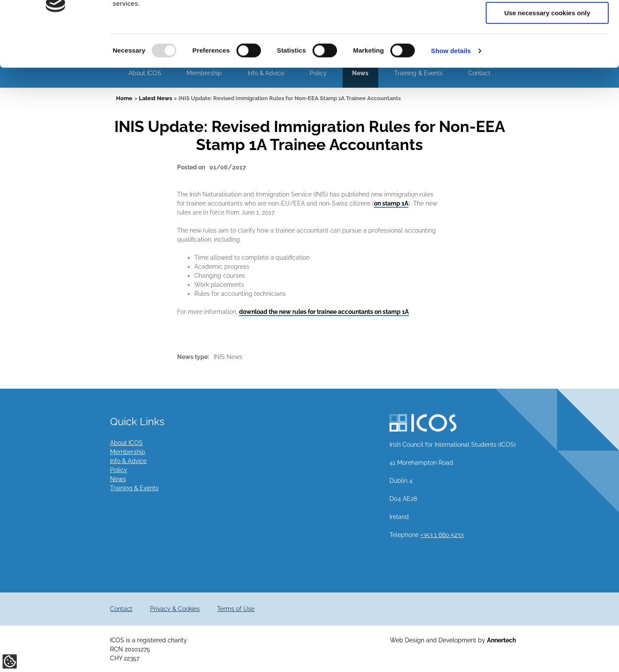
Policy (119, 470)
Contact (121, 609)
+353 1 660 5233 (442, 535)
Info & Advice (128, 461)
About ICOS (126, 443)
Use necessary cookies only (547, 72)
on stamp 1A (391, 203)
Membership (128, 452)
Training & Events (134, 488)
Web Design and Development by (453, 640)
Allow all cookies (547, 21)
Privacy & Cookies (175, 609)
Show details (451, 109)
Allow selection (547, 47)
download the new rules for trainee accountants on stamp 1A (324, 312)
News (118, 479)
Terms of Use (236, 609)
